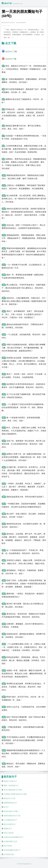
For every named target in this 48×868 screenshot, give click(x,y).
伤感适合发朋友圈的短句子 (14, 837)
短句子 (6, 807)
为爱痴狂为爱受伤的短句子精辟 (15, 794)
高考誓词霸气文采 (10, 841)
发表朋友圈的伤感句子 (12, 850)
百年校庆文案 (9, 854)
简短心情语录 (9, 833)
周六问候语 (8, 846)
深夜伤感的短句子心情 (12, 816)
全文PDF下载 (11, 59)
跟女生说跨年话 (10, 824)
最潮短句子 (8, 829)
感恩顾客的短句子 (10, 803)
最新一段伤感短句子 (11, 785)
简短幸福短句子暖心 (11, 811)
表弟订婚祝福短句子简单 (13, 790)
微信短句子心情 (10, 798)
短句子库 (8, 3)
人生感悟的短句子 (10, 820)
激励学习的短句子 (10, 781)
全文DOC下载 (11, 52)
